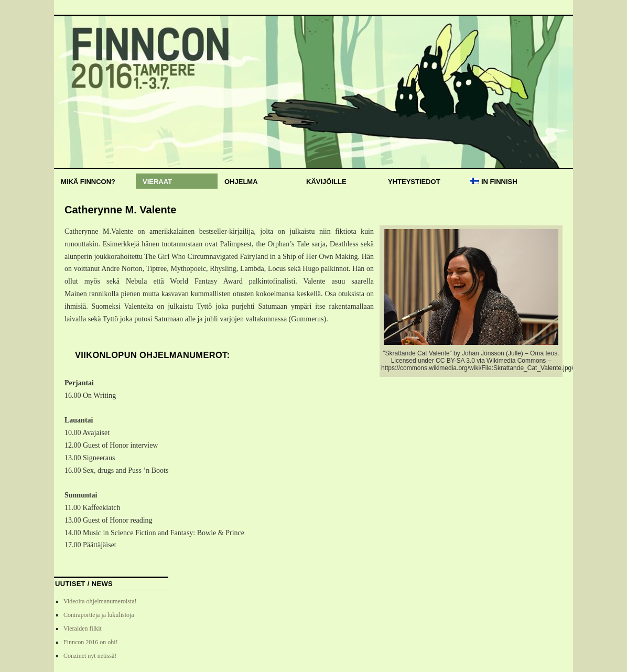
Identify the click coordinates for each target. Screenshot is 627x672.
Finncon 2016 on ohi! (91, 642)
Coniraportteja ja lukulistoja (99, 615)
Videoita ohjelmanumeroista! (100, 601)
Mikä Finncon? (88, 182)
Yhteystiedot (414, 182)
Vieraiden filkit (83, 628)
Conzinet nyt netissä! (90, 656)
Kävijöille (326, 182)
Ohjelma (241, 182)
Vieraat (157, 182)
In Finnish (494, 182)
